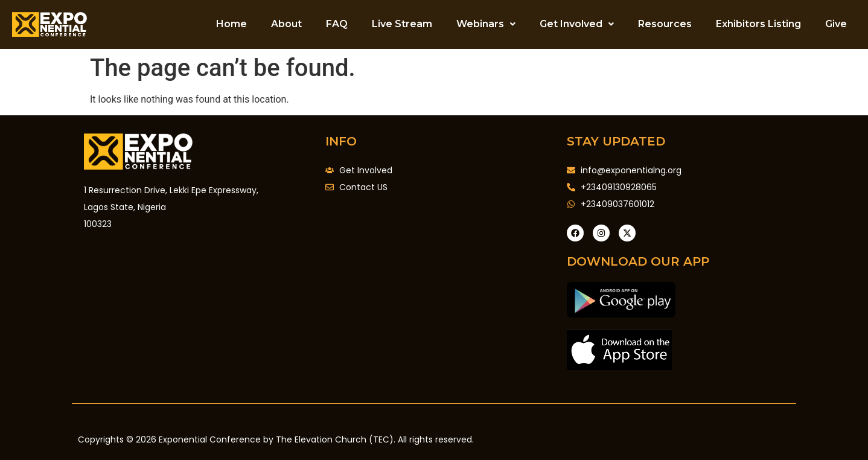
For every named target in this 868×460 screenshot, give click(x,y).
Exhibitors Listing (758, 24)
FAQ (337, 24)
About (286, 24)
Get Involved (577, 24)
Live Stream (402, 24)
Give (836, 24)
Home (231, 24)
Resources (665, 24)
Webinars (486, 24)
